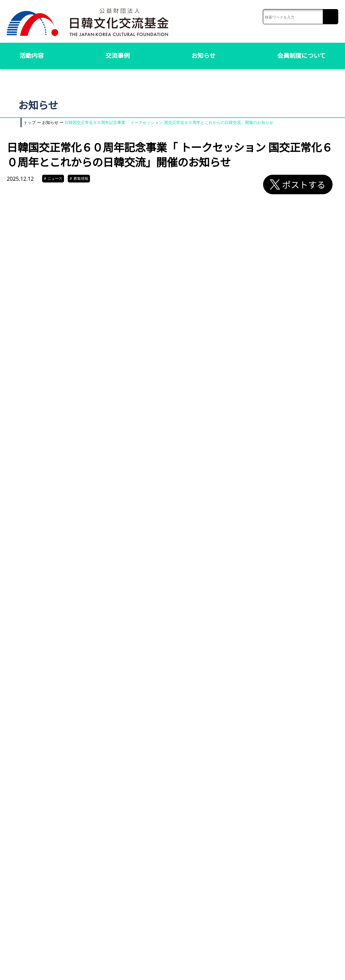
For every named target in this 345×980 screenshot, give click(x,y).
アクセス (234, 966)
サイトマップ (258, 966)
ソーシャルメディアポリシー (305, 972)
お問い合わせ (209, 966)
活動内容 (32, 56)
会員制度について (301, 56)
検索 (330, 17)
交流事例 (118, 56)
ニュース (54, 178)
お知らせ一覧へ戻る (176, 884)
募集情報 (79, 178)
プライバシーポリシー (311, 966)
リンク (281, 966)
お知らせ (203, 56)
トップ (30, 122)
